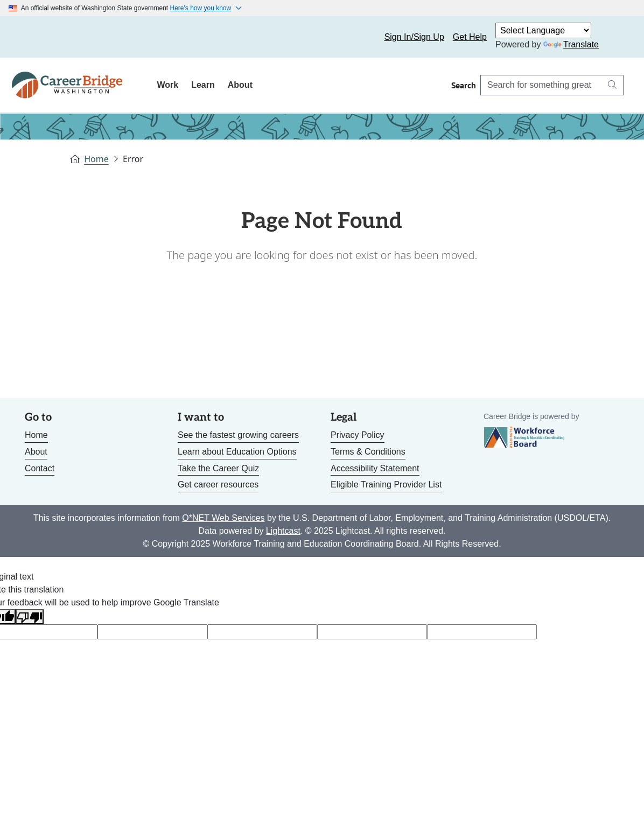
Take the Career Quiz (218, 468)
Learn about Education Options (237, 452)
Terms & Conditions (368, 452)
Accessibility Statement (375, 468)
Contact (40, 468)
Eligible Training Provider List (386, 484)
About (240, 85)
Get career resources (218, 484)
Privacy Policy (358, 435)
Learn (203, 85)
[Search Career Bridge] (541, 85)
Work (167, 85)
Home (96, 159)
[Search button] (612, 85)
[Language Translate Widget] (543, 30)
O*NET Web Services (223, 518)
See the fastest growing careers (238, 435)
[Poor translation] (30, 617)
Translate (571, 44)
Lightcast (283, 531)
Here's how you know (201, 8)
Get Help (470, 37)
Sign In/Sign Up (414, 37)
